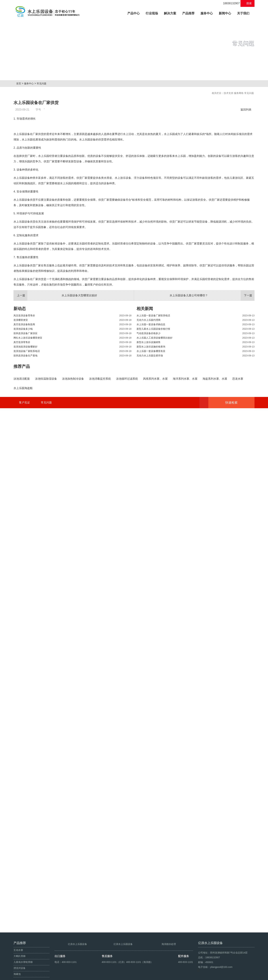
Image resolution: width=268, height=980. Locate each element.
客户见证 (24, 914)
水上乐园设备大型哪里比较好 (55, 381)
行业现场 (152, 13)
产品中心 (135, 13)
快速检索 (237, 914)
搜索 (248, 3)
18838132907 (229, 3)
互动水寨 (18, 939)
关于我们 (243, 13)
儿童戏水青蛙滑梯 (23, 951)
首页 (20, 83)
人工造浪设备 (247, 976)
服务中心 (207, 13)
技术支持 (229, 93)
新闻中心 (225, 13)
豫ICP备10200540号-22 (82, 976)
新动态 (20, 394)
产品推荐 (188, 13)
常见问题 (43, 83)
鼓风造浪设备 (231, 976)
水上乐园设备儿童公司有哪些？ (212, 381)
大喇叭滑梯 (19, 945)
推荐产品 (22, 452)
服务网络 (239, 93)
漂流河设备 (19, 957)
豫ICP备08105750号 (136, 976)
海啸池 (17, 963)
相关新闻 (145, 394)
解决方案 (170, 13)
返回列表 (247, 110)
